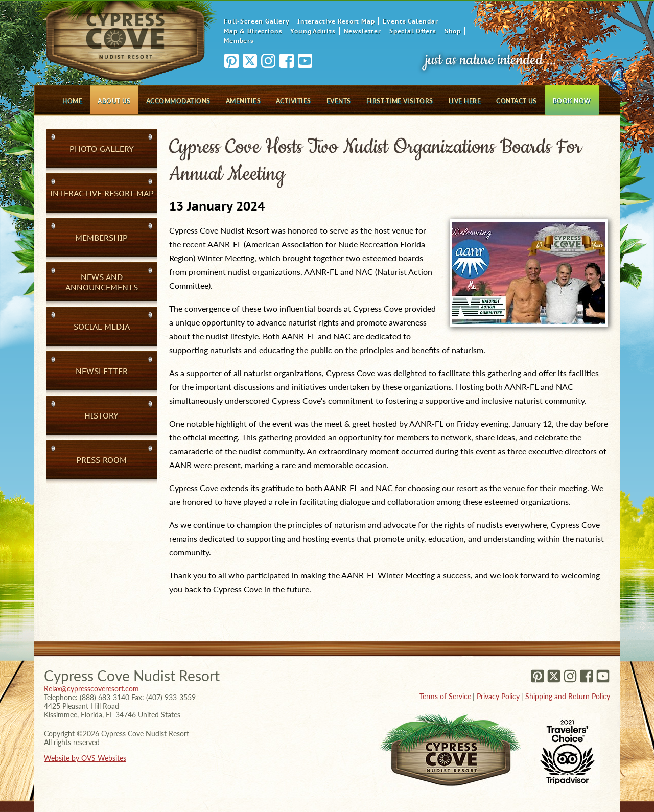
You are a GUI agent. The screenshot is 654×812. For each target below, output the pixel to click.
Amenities (243, 101)
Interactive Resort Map (336, 21)
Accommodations (178, 101)
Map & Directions (253, 31)
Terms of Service (445, 696)
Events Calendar (411, 21)
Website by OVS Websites (85, 758)
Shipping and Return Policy (568, 696)
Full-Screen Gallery (256, 21)
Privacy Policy (498, 696)
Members (239, 41)
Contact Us (517, 101)
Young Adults (313, 31)
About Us (114, 101)
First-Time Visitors (400, 101)
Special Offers (413, 31)
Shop (453, 31)
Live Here (465, 101)
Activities (294, 101)
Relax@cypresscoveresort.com (91, 689)
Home (72, 101)
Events (339, 101)
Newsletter (363, 31)
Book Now (572, 101)
